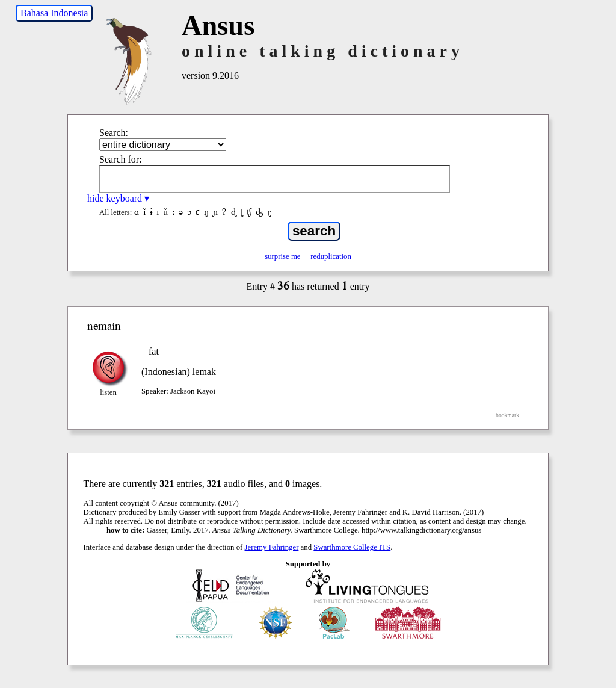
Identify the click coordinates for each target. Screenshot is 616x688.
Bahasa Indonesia (54, 13)
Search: (114, 133)
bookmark (507, 415)
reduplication (331, 256)
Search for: (121, 159)
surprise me (282, 256)
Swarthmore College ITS (352, 547)
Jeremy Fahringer (272, 547)
